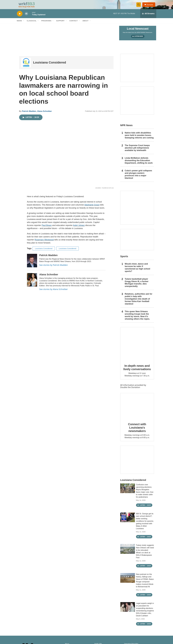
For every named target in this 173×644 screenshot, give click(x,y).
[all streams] (148, 16)
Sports (124, 259)
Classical (32, 23)
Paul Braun (47, 228)
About (85, 23)
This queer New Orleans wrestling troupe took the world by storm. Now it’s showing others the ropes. (137, 318)
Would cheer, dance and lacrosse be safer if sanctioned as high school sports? (137, 270)
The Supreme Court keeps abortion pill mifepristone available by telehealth (137, 151)
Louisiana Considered (50, 65)
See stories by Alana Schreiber (54, 292)
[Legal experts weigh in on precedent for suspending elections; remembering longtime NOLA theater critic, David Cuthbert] (128, 610)
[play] (20, 16)
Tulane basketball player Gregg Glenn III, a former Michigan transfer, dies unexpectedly (137, 285)
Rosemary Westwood (44, 242)
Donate (151, 6)
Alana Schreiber (44, 114)
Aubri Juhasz (79, 228)
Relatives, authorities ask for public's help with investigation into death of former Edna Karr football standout (139, 302)
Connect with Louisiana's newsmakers (137, 430)
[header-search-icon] (139, 6)
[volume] (26, 16)
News (19, 23)
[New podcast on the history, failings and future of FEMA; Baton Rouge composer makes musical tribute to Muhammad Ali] (128, 581)
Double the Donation (130, 390)
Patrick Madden (29, 114)
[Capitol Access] (137, 71)
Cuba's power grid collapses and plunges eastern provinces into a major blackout (138, 177)
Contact (74, 23)
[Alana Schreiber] (32, 283)
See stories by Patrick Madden (54, 268)
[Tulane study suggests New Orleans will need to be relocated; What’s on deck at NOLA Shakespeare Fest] (128, 552)
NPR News (126, 128)
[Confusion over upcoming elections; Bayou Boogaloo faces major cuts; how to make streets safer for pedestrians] (128, 491)
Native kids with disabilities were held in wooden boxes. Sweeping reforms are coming (139, 138)
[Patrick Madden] (32, 263)
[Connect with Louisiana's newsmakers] (137, 409)
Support (60, 23)
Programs (46, 23)
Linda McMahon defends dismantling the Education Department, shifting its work (139, 163)
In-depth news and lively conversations (137, 370)
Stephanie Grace (92, 208)
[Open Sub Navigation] (24, 23)
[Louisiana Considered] (26, 65)
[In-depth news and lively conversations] (137, 347)
